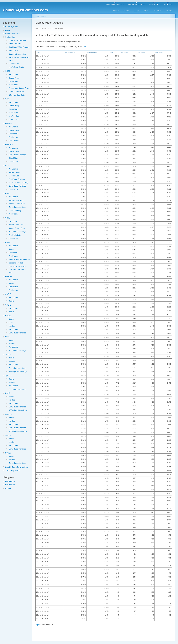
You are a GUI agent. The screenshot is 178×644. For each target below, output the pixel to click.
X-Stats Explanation (13, 471)
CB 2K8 (8, 294)
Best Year (9, 124)
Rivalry (8, 194)
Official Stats (13, 81)
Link (84, 47)
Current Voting (14, 78)
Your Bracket (13, 85)
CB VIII (8, 242)
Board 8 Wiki (154, 4)
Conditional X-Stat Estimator (19, 47)
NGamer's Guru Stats (17, 95)
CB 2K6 (8, 316)
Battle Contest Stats (16, 200)
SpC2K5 (169, 11)
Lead (111, 52)
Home (37, 16)
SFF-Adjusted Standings (18, 371)
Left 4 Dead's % (92, 52)
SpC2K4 (158, 11)
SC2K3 (126, 11)
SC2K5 (147, 11)
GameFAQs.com (11, 27)
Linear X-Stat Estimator (17, 40)
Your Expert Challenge (17, 179)
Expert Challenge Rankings (19, 183)
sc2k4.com (168, 4)
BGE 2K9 (9, 277)
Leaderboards (14, 176)
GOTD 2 (8, 71)
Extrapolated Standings (17, 155)
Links (11, 323)
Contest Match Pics (12, 34)
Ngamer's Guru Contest (17, 54)
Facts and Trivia (15, 64)
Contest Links (10, 37)
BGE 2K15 (9, 145)
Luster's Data (13, 120)
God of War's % (70, 52)
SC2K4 (137, 11)
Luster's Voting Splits (16, 92)
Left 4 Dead (142, 52)
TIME (38, 52)
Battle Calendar (14, 172)
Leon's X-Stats (14, 116)
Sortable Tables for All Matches (17, 467)
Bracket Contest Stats (17, 204)
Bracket (11, 249)
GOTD (8, 218)
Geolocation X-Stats (16, 263)
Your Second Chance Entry (19, 88)
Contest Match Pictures (115, 4)
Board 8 (8, 30)
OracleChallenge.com (136, 4)
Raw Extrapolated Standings (19, 259)
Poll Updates (13, 75)
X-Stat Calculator (15, 44)
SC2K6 (8, 337)
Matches (12, 326)
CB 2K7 (8, 305)
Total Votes (159, 52)
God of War (124, 52)
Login (37, 625)
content (8, 488)
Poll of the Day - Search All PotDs (19, 59)
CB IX (7, 166)
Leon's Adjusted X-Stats (17, 266)
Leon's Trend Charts (16, 67)
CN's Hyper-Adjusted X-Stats (17, 271)
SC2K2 (116, 11)
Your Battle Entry (15, 211)
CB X (7, 99)
